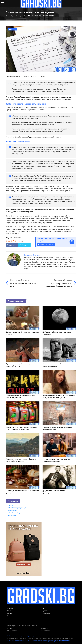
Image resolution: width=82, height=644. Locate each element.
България (20, 16)
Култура (10, 613)
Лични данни (46, 631)
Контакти (44, 628)
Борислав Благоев (14, 77)
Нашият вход (12, 515)
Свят (44, 608)
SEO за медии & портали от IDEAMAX (19, 641)
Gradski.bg (9, 16)
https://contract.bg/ (14, 513)
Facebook (11, 245)
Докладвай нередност (46, 244)
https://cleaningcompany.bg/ (17, 508)
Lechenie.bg (11, 636)
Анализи (10, 616)
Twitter (23, 245)
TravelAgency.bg (29, 636)
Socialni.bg (19, 636)
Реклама (10, 628)
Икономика (46, 613)
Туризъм (45, 611)
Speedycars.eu (12, 510)
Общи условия (12, 631)
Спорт (9, 611)
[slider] (11, 241)
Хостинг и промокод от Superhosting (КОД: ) (51, 641)
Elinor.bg (11, 505)
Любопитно (46, 616)
